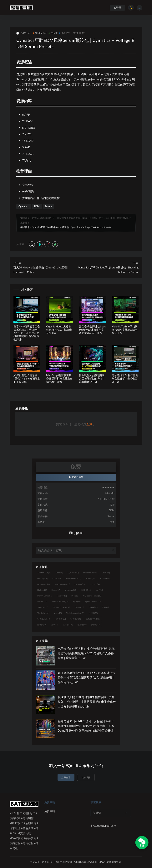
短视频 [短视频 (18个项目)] (42, 625)
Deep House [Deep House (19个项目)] (90, 573)
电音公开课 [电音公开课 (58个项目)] (44, 619)
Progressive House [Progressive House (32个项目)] (92, 596)
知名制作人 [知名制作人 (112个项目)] (93, 619)
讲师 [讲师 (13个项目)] (55, 625)
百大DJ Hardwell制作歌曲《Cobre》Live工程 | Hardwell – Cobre (41, 270)
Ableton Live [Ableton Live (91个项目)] (44, 573)
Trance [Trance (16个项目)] (93, 607)
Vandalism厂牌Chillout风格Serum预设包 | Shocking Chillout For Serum (108, 270)
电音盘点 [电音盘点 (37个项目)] (60, 619)
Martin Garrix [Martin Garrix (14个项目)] (45, 596)
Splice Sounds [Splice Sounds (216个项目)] (93, 601)
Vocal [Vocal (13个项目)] (58, 613)
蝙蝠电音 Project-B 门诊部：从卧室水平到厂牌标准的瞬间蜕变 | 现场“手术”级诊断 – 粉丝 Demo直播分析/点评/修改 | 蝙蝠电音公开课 (86, 726)
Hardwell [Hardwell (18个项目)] (80, 584)
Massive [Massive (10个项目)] (62, 596)
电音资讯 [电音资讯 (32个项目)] (76, 619)
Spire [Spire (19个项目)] (77, 601)
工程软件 (65, 33)
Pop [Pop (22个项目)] (75, 596)
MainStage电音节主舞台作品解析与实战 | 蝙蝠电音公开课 (59, 378)
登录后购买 (76, 477)
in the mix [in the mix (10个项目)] (71, 590)
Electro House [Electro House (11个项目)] (73, 578)
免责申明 (50, 811)
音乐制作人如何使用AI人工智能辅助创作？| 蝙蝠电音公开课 (92, 378)
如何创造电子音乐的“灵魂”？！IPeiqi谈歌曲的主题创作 (27, 378)
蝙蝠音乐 (25, 227)
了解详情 (86, 777)
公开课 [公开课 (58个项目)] (93, 613)
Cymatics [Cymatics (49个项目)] (73, 573)
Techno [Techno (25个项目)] (79, 607)
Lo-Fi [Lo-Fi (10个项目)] (100, 590)
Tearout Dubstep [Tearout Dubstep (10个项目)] (61, 607)
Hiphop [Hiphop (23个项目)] (42, 590)
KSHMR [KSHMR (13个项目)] (86, 590)
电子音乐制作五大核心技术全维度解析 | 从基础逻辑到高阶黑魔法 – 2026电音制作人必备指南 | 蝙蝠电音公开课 (86, 653)
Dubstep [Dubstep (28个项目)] (43, 578)
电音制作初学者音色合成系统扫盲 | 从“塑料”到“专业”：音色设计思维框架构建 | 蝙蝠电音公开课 (27, 333)
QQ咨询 (76, 533)
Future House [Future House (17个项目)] (62, 584)
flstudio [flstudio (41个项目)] (90, 578)
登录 (90, 424)
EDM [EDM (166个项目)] (57, 578)
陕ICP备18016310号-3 (108, 862)
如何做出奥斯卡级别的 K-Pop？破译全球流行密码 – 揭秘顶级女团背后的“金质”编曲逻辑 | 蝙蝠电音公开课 (86, 677)
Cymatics (24, 206)
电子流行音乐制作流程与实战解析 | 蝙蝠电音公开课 (125, 378)
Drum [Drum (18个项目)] (106, 573)
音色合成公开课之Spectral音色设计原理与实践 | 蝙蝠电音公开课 (92, 330)
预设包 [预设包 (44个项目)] (96, 625)
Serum (48, 206)
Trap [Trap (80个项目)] (106, 607)
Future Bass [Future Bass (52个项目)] (44, 584)
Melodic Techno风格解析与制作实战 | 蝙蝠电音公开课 (125, 330)
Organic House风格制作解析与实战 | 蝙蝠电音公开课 (59, 330)
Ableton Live (40, 33)
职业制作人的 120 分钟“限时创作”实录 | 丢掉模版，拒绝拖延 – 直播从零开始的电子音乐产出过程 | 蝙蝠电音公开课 (87, 702)
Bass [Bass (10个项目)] (59, 573)
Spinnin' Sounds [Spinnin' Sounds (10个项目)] (60, 601)
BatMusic (23, 33)
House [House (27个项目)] (56, 590)
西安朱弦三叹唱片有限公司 (57, 862)
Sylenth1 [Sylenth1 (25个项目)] (43, 607)
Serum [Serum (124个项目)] (42, 601)
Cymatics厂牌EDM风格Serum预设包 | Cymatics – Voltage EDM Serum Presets (71, 227)
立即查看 (66, 777)
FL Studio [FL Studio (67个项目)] (105, 578)
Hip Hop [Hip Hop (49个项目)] (95, 584)
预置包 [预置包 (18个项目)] (82, 625)
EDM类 (53, 33)
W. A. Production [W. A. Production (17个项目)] (75, 613)
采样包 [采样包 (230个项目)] (68, 625)
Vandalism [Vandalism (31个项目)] (43, 613)
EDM (37, 206)
